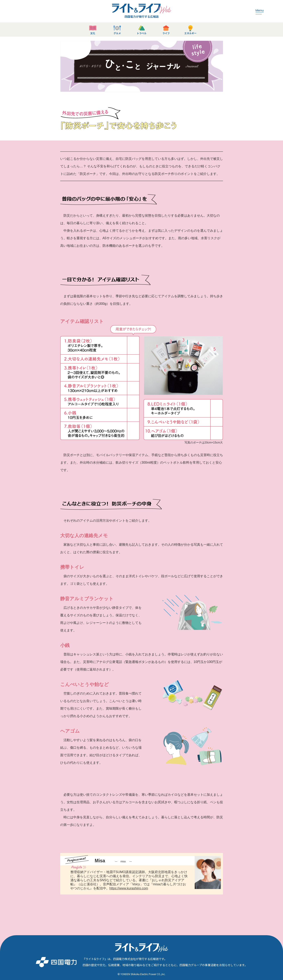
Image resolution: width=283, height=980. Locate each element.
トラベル (142, 33)
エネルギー (190, 33)
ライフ (166, 33)
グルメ (117, 33)
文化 (93, 33)
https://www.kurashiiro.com (129, 888)
